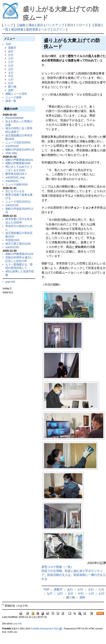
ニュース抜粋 (14, 97)
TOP (8, 44)
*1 (74, 73)
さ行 (11, 58)
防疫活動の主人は (59, 575)
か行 (11, 55)
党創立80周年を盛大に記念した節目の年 (19, 259)
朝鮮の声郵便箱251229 (19, 254)
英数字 (12, 48)
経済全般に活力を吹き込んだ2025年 (19, 221)
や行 (11, 76)
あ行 (11, 51)
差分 (40, 25)
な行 (11, 66)
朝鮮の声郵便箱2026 (18, 163)
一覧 (5, 29)
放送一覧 (11, 101)
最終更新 (32, 29)
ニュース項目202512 (18, 202)
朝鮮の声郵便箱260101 (19, 160)
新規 (98, 25)
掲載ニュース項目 (16, 94)
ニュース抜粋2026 (17, 184)
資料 (11, 90)
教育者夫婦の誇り (16, 174)
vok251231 (12, 205)
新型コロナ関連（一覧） (58, 567)
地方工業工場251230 (18, 244)
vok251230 (12, 247)
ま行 (11, 73)
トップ (9, 25)
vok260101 (12, 181)
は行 (11, 69)
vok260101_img (15, 177)
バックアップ (55, 25)
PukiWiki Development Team (46, 629)
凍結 (31, 25)
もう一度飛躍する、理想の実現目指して (19, 266)
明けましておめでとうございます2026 (19, 168)
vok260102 (12, 146)
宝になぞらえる (15, 191)
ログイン (59, 29)
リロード (82, 25)
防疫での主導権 (52, 571)
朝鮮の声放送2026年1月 (20, 150)
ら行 (11, 80)
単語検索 (17, 29)
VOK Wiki (11, 153)
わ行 (11, 83)
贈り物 (12, 87)
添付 (70, 25)
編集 (22, 25)
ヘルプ (46, 29)
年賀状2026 (12, 240)
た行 (11, 62)
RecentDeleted (14, 118)
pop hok (10, 282)
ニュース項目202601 (18, 142)
